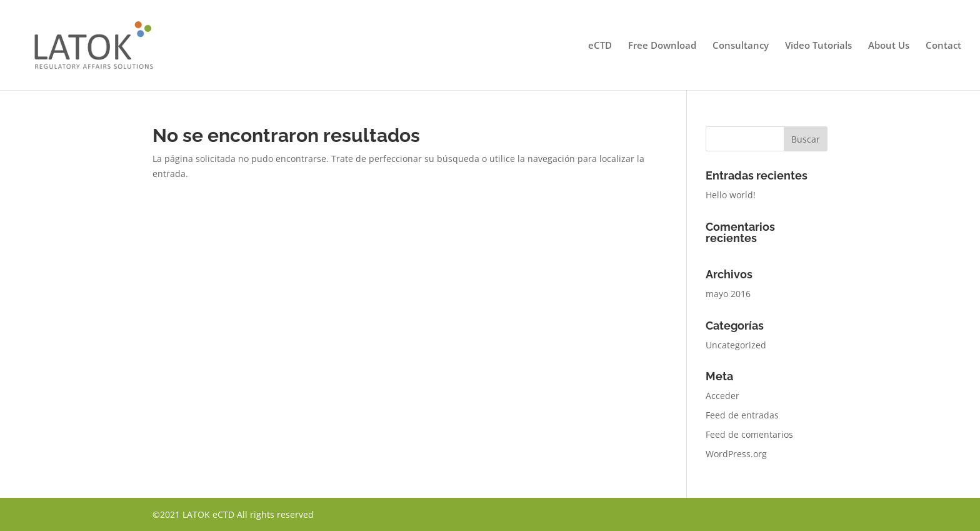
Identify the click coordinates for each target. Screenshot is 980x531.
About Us (889, 46)
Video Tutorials (818, 46)
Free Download (662, 46)
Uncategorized (736, 345)
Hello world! (731, 195)
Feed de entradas (742, 415)
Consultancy (741, 46)
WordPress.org (736, 454)
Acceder (722, 396)
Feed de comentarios (749, 434)
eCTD (600, 46)
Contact (943, 46)
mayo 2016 (728, 294)
